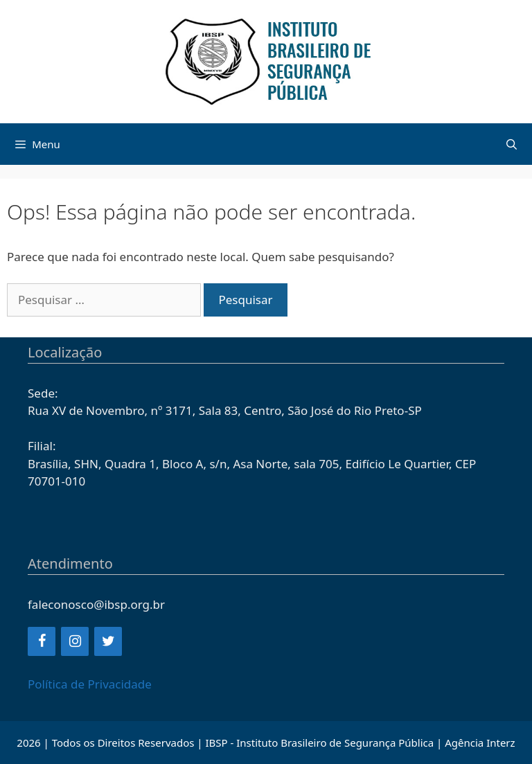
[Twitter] (108, 641)
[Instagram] (75, 641)
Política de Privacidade (90, 684)
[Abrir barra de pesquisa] (512, 144)
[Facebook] (42, 641)
